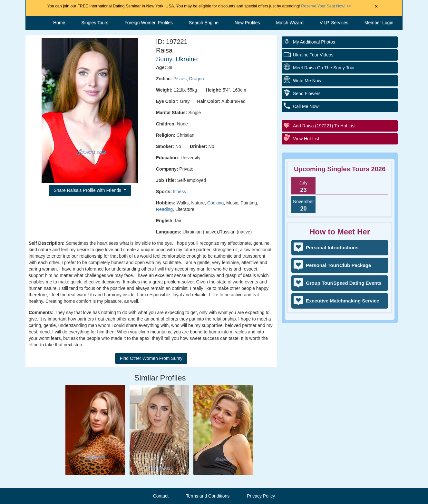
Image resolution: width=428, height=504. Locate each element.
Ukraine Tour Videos (313, 55)
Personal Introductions (332, 247)
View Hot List (306, 139)
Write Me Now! (308, 81)
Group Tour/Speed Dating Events (344, 283)
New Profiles (247, 23)
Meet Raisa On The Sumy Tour (324, 68)
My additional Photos (314, 42)
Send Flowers (307, 94)
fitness (180, 192)
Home (59, 23)
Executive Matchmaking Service (343, 301)
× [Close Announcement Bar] (376, 7)
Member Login (379, 23)
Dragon (197, 79)
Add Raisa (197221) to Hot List (324, 126)
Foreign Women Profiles (149, 23)
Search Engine (204, 23)
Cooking (215, 203)
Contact (161, 496)
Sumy (164, 59)
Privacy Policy (261, 496)
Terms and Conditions (208, 496)
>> (326, 6)
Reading (164, 209)
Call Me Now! (306, 106)
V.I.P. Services (334, 23)
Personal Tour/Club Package (338, 265)
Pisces (180, 79)
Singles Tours (95, 23)
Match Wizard (290, 23)
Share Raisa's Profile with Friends (88, 190)
